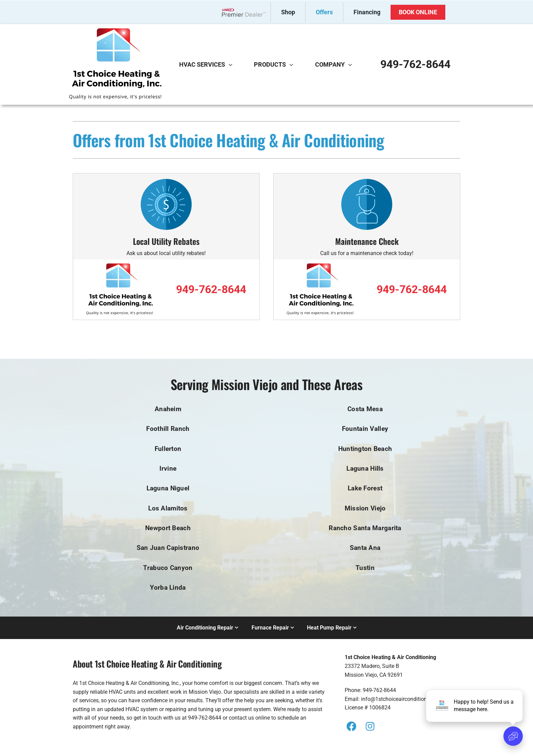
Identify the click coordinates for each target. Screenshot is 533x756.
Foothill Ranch (168, 429)
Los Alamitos (168, 508)
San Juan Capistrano (168, 548)
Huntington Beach (365, 449)
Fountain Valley (365, 429)
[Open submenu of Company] (352, 65)
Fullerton (168, 449)
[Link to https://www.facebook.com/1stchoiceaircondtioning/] (351, 726)
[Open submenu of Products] (293, 65)
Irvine (168, 468)
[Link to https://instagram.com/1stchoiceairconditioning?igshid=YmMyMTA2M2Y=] (370, 726)
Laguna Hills (365, 468)
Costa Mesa (365, 409)
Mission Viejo (365, 508)
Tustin (365, 568)
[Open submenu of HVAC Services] (232, 65)
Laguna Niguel (168, 488)
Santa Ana (365, 548)
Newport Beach (168, 528)
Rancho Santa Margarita (365, 528)
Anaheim (168, 409)
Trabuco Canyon (168, 568)
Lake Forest (365, 488)
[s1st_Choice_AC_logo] (115, 30)
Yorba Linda (168, 587)
